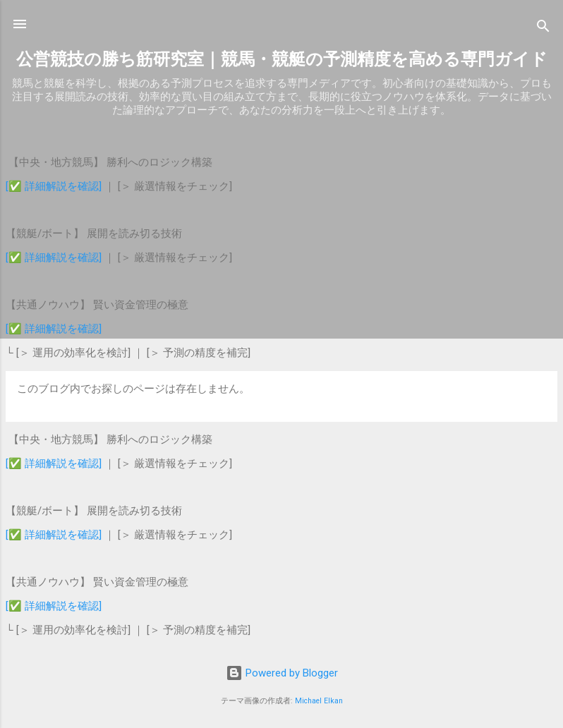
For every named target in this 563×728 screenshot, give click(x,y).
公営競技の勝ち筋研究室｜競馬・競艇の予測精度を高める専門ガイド (282, 59)
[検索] (543, 29)
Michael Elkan (319, 701)
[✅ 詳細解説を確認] (54, 186)
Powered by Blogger (282, 673)
